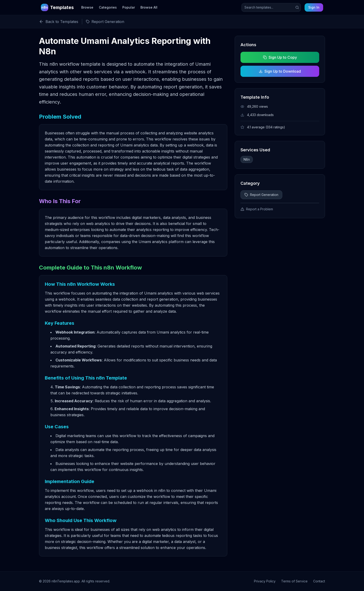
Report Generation (261, 195)
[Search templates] (271, 7)
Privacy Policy (265, 581)
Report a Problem (257, 209)
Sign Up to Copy (280, 57)
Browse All (149, 7)
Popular (129, 7)
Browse (87, 7)
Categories (108, 7)
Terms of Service (294, 581)
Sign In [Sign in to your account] (314, 7)
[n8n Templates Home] (57, 7)
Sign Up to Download (280, 71)
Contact (319, 581)
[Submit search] (297, 7)
